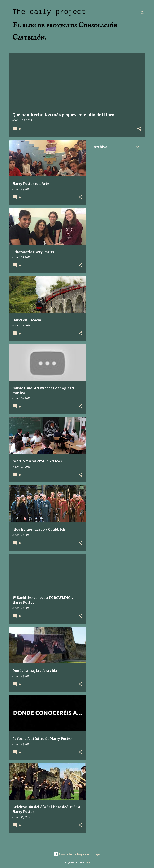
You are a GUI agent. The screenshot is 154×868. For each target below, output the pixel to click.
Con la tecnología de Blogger (77, 854)
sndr (88, 862)
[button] (139, 129)
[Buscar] (142, 13)
